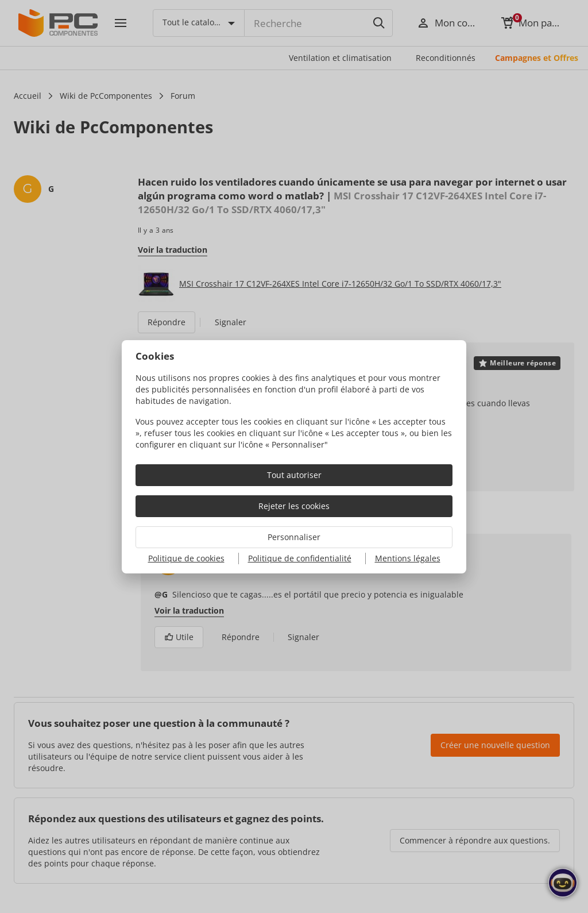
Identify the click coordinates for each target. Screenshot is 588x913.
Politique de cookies (186, 558)
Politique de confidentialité (300, 558)
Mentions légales (408, 558)
